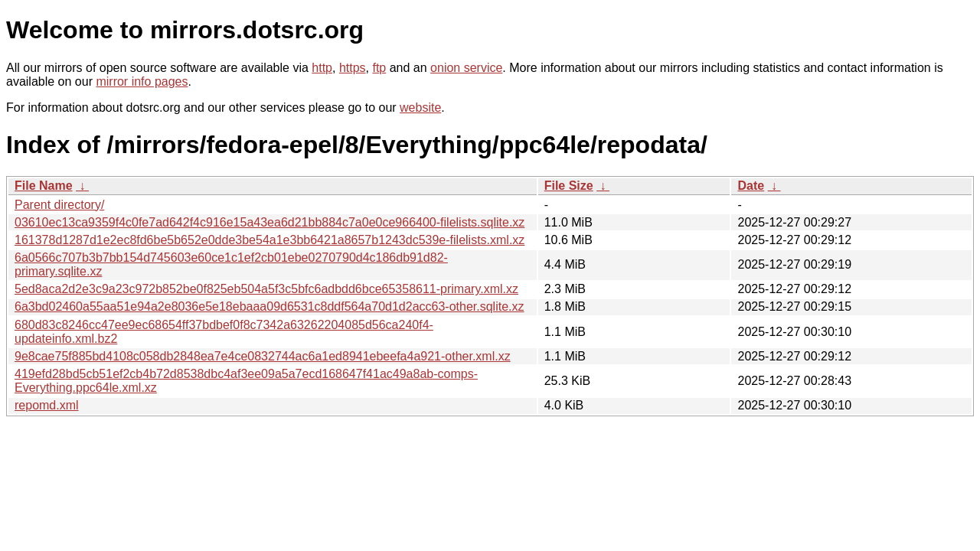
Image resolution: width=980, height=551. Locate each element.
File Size (569, 186)
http (322, 68)
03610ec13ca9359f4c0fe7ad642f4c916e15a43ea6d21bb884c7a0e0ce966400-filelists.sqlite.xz (269, 222)
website (420, 108)
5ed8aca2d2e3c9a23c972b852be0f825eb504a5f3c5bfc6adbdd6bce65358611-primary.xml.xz (266, 289)
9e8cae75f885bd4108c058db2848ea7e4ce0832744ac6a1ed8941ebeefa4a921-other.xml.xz (263, 356)
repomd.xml (47, 405)
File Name (44, 186)
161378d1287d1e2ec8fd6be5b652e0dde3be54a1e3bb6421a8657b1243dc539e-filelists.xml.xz (269, 240)
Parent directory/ (59, 205)
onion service (466, 68)
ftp (379, 68)
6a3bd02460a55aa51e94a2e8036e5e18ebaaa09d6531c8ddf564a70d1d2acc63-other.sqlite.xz (269, 306)
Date (751, 186)
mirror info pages (142, 82)
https (353, 68)
